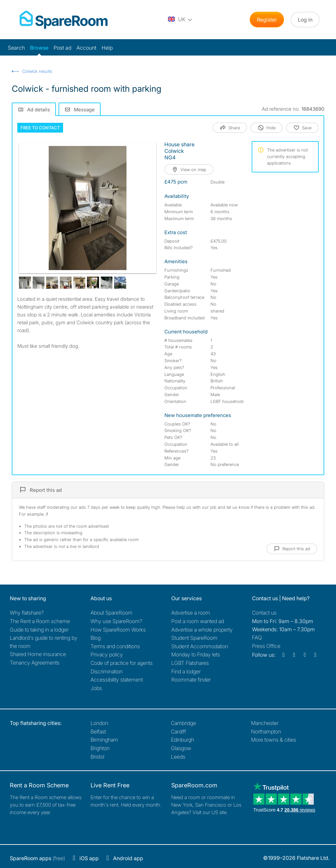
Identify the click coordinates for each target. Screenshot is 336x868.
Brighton (100, 748)
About (111, 613)
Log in (305, 20)
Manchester (265, 723)
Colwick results (37, 71)
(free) (37, 858)
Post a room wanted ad (198, 621)
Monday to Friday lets (196, 654)
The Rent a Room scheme (40, 621)
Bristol (97, 757)
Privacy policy (107, 654)
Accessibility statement (117, 680)
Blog (96, 638)
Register (267, 20)
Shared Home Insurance (38, 654)
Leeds (178, 757)
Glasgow (181, 748)
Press (266, 646)
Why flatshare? (27, 613)
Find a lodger (186, 671)
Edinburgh (183, 740)
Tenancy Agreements (35, 663)
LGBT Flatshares (190, 663)
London (99, 723)
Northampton (266, 731)
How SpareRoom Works (118, 630)
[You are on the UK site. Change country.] (180, 20)
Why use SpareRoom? (116, 621)
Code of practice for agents (122, 663)
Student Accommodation (200, 646)
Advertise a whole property (202, 630)
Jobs (96, 688)
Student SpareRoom (194, 638)
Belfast (98, 731)
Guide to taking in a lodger (39, 630)
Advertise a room (191, 613)
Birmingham (104, 740)
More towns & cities (274, 740)
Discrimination (107, 671)
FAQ (257, 637)
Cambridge (184, 723)
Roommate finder (191, 680)
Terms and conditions (115, 646)
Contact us (264, 613)
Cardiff (178, 731)
